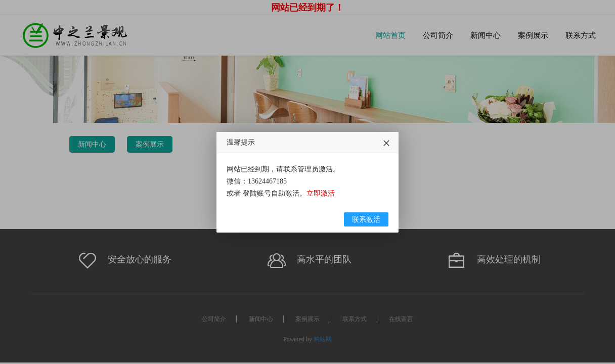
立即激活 (321, 217)
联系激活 (366, 243)
